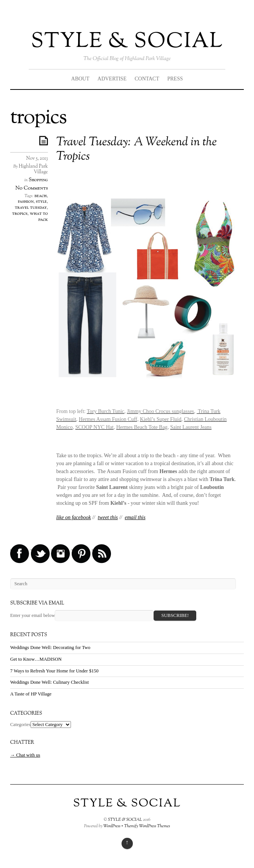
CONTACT (147, 79)
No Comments (32, 188)
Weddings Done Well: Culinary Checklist (49, 682)
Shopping (38, 180)
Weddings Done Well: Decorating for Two (50, 648)
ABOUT (80, 79)
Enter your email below (33, 615)
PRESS (175, 79)
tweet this (108, 517)
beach (40, 196)
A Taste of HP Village (31, 694)
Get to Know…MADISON (36, 659)
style (41, 202)
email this (135, 517)
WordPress (112, 826)
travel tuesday (31, 208)
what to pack (39, 217)
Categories (20, 725)
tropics (20, 214)
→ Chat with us (25, 755)
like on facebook (74, 517)
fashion (26, 202)
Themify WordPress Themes (147, 826)
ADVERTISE (112, 79)
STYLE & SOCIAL (127, 42)
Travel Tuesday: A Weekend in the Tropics (136, 150)
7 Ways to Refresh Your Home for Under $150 (54, 671)
